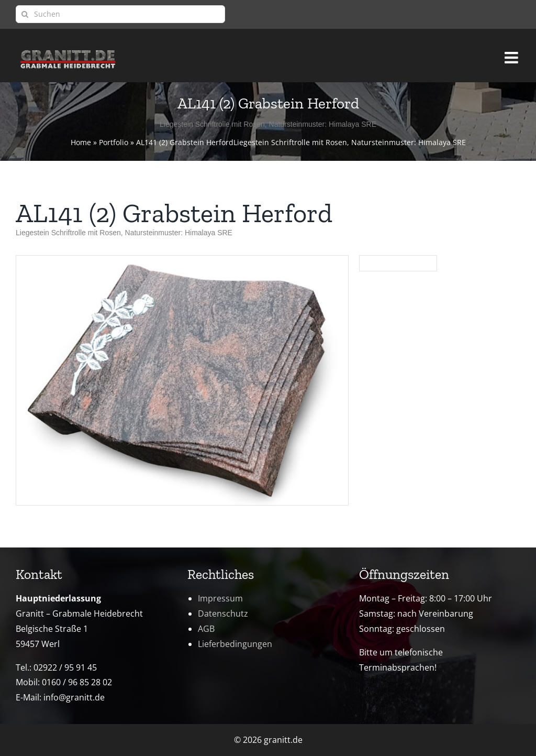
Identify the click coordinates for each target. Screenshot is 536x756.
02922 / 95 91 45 (65, 667)
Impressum (220, 598)
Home (81, 142)
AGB (206, 629)
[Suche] (25, 14)
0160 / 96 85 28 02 (77, 682)
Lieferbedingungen (235, 644)
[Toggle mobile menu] (512, 53)
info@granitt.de (74, 697)
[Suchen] (120, 14)
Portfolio (114, 142)
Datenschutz (223, 613)
